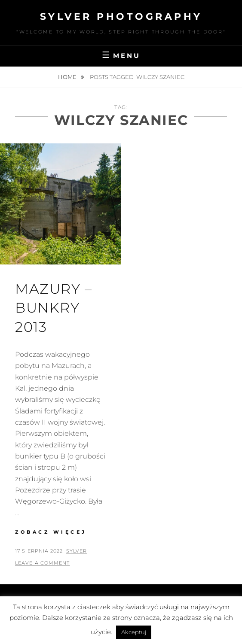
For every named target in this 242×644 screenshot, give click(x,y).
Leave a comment (43, 563)
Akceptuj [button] (134, 632)
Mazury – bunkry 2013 (54, 308)
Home (68, 77)
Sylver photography (121, 17)
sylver (77, 551)
